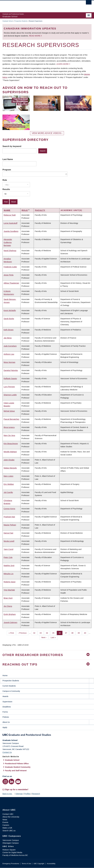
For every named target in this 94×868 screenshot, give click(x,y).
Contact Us (7, 752)
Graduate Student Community (18, 767)
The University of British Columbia (34, 5)
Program (7, 170)
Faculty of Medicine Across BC (15, 855)
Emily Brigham (10, 614)
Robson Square (9, 850)
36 (61, 633)
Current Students (9, 686)
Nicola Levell (9, 541)
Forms (5, 712)
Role (5, 180)
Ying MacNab (9, 590)
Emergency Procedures (11, 864)
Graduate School (8, 21)
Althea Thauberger (11, 283)
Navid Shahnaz (10, 250)
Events (5, 822)
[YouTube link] (18, 782)
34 (48, 633)
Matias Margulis (10, 468)
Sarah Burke (9, 319)
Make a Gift (7, 828)
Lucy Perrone (9, 387)
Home (5, 675)
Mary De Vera (9, 435)
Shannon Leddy (10, 395)
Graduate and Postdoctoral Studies (47, 735)
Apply (5, 727)
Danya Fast (8, 533)
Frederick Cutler (10, 267)
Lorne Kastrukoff (10, 223)
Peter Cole (8, 557)
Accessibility (51, 864)
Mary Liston (8, 476)
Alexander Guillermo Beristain (8, 242)
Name (7, 210)
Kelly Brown (9, 330)
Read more (35, 36)
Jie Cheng (8, 606)
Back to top (8, 794)
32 (35, 633)
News (5, 820)
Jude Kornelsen (10, 346)
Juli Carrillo (8, 492)
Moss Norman (9, 362)
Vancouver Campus (11, 840)
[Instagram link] (5, 782)
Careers (6, 825)
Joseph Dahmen (10, 622)
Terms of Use (26, 864)
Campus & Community (11, 691)
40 (86, 633)
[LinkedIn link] (11, 782)
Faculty (40, 210)
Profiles (27, 794)
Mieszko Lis (8, 574)
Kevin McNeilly (10, 310)
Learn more (62, 64)
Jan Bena (8, 338)
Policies (6, 717)
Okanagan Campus (11, 843)
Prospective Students (21, 21)
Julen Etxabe (9, 460)
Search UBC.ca (9, 831)
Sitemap (19, 794)
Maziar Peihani (10, 525)
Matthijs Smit (9, 565)
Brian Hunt (8, 598)
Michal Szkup (9, 411)
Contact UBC (8, 814)
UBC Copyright (39, 864)
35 (54, 633)
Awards (5, 696)
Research (36, 794)
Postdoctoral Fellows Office (17, 764)
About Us (6, 722)
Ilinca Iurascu (9, 427)
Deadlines (7, 707)
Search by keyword (12, 146)
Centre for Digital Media (12, 852)
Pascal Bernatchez (11, 419)
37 (67, 633)
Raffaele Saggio (10, 378)
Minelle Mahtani (10, 452)
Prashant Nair (9, 517)
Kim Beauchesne (11, 444)
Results (6, 189)
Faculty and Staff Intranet (16, 771)
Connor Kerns (9, 509)
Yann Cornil (8, 549)
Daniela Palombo (11, 370)
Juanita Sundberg (11, 231)
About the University (11, 817)
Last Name (8, 159)
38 (73, 633)
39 (80, 633)
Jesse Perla (8, 275)
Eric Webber (9, 484)
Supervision (7, 702)
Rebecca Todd (10, 215)
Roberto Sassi (9, 582)
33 (42, 633)
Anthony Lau (9, 354)
